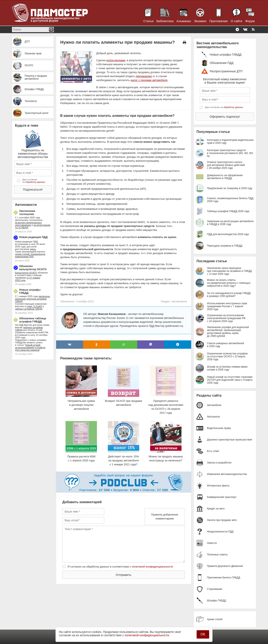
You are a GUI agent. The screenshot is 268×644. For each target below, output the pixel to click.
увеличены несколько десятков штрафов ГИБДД (33, 299)
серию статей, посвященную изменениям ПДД (30, 255)
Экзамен (200, 21)
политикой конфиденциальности (153, 567)
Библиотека (165, 21)
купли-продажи (116, 60)
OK (203, 634)
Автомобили (179, 301)
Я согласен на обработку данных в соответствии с (120, 567)
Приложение (219, 21)
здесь (33, 249)
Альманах (184, 21)
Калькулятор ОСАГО (26, 273)
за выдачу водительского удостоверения (28, 224)
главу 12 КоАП (34, 306)
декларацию (143, 76)
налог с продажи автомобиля (149, 80)
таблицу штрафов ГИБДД (29, 309)
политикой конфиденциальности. (147, 635)
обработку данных (35, 182)
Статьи (149, 21)
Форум (250, 21)
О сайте (236, 21)
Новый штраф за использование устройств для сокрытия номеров (30, 347)
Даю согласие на (34, 181)
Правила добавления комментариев (165, 517)
